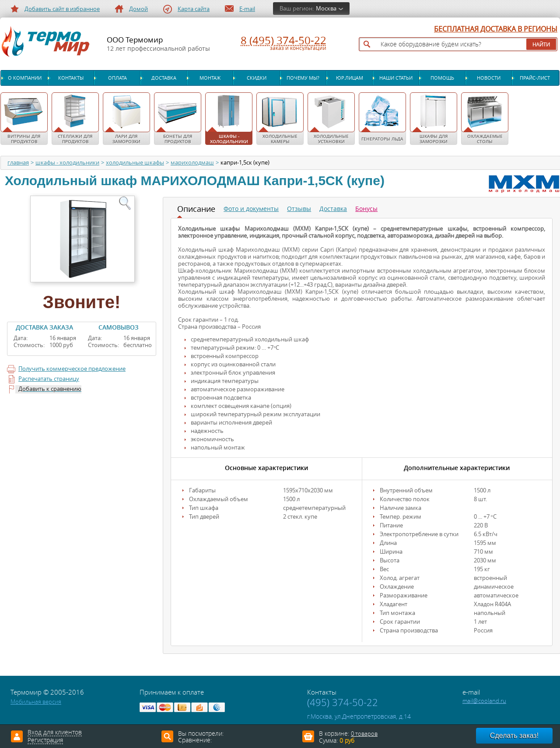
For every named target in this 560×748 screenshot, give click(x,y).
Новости (489, 78)
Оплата (117, 78)
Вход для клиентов (55, 733)
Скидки (257, 78)
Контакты (71, 78)
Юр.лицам (350, 78)
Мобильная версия (36, 702)
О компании (25, 78)
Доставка (164, 78)
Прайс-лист (535, 78)
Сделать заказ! (514, 736)
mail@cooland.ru (484, 701)
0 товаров (364, 734)
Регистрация (45, 741)
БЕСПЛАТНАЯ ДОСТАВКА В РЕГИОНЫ (496, 29)
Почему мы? (303, 78)
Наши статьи (396, 78)
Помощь (442, 78)
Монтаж (210, 78)
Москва (326, 9)
